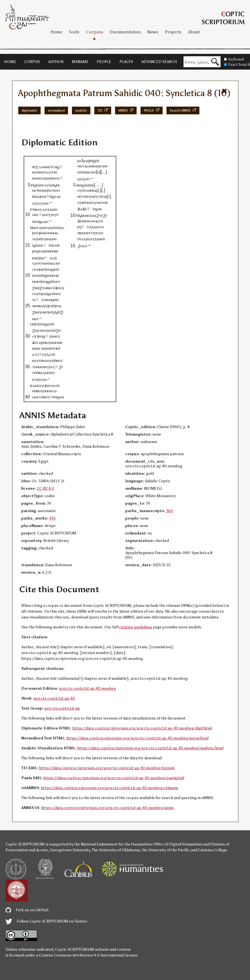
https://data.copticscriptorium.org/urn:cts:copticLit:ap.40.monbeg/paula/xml (114, 778)
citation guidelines (136, 627)
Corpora (94, 32)
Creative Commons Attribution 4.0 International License (88, 955)
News (153, 32)
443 (52, 518)
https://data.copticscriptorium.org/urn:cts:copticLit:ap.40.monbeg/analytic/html (150, 748)
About (194, 32)
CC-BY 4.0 (45, 488)
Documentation (125, 32)
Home (56, 32)
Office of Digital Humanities (178, 844)
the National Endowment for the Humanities (113, 844)
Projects (173, 32)
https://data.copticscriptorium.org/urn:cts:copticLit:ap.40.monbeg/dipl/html (142, 728)
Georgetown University (70, 850)
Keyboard (234, 59)
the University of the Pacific (166, 850)
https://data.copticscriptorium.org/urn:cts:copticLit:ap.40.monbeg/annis (107, 808)
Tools (74, 32)
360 (169, 511)
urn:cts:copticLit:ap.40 (54, 698)
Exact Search (237, 64)
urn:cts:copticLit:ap (62, 708)
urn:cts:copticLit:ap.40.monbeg (87, 688)
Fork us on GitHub (27, 910)
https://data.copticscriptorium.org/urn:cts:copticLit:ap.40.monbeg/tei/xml (107, 768)
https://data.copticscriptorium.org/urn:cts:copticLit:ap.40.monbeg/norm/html (137, 738)
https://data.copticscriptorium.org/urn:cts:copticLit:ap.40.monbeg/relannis (110, 788)
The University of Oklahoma (116, 850)
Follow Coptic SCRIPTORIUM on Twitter (46, 921)
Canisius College (213, 850)
